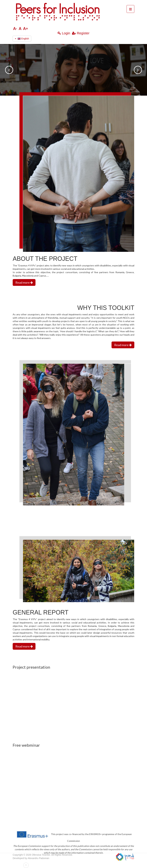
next (138, 70)
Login (66, 33)
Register (83, 33)
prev (9, 70)
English (22, 39)
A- (15, 29)
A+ (26, 29)
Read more (24, 282)
